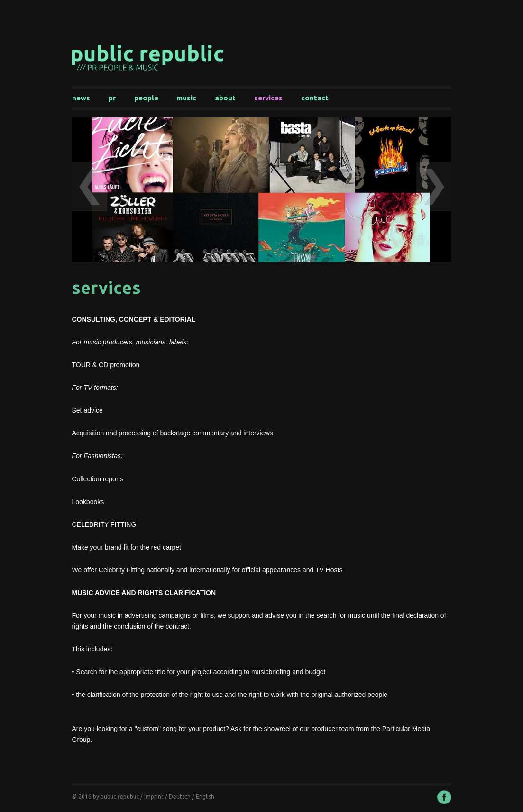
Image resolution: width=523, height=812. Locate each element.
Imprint (154, 797)
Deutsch (180, 797)
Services (268, 98)
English (205, 797)
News (81, 98)
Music (187, 98)
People (146, 98)
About (225, 98)
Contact (315, 98)
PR (112, 98)
